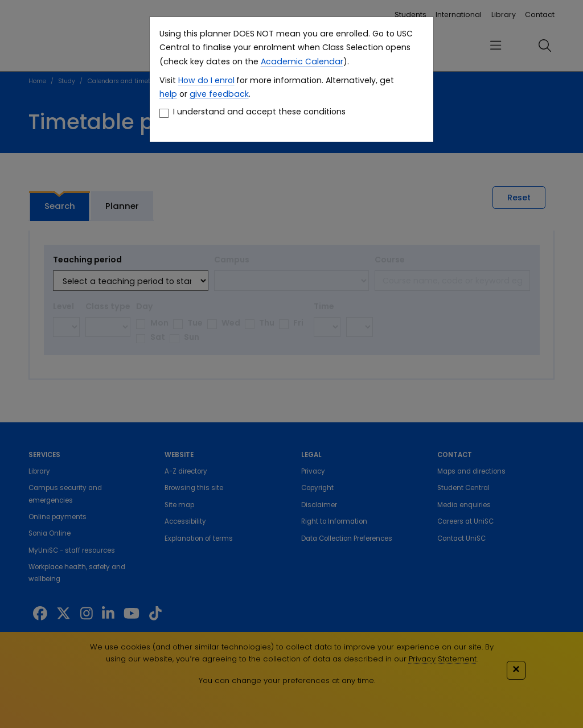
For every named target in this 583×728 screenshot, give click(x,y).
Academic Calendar (302, 61)
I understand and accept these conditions (259, 112)
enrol (223, 80)
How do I (195, 80)
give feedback (219, 94)
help (168, 94)
